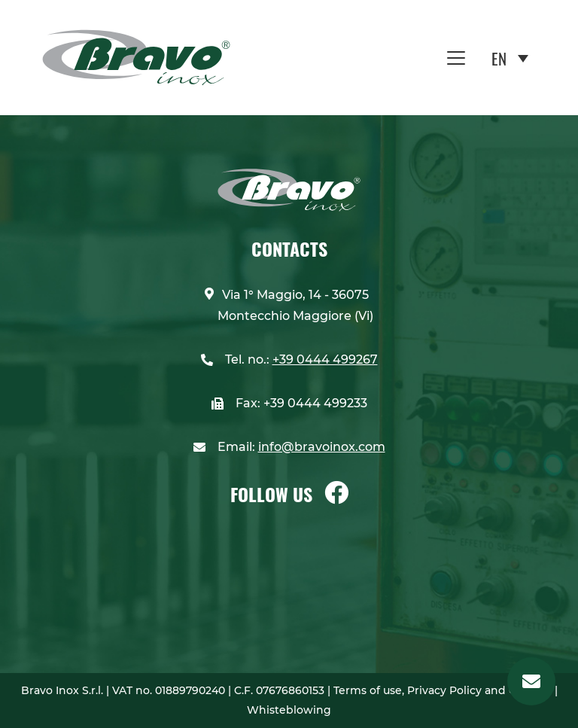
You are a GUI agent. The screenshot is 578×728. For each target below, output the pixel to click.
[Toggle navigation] (456, 58)
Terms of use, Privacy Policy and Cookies (444, 690)
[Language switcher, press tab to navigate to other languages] (510, 57)
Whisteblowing (289, 710)
